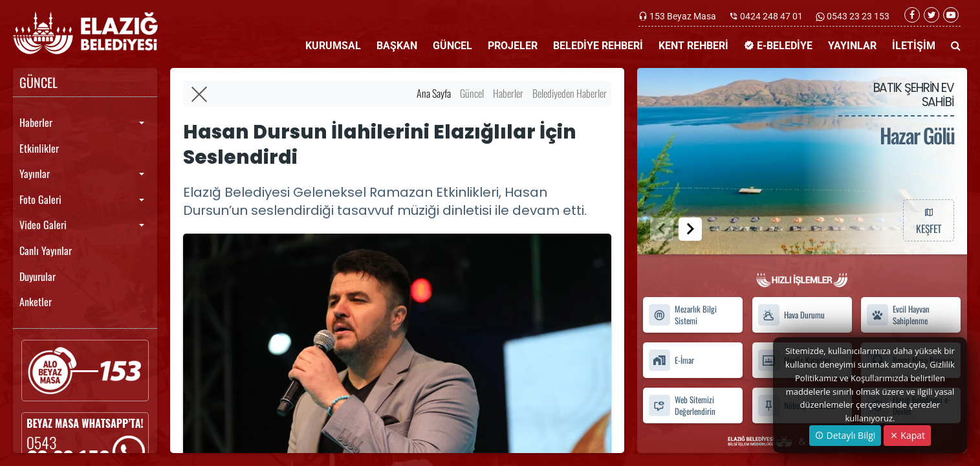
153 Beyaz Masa (683, 16)
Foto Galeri (40, 199)
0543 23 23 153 (857, 16)
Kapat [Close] (907, 435)
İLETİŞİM (914, 46)
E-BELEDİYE (778, 46)
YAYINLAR (852, 46)
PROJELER (513, 46)
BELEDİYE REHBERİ (598, 46)
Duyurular (38, 276)
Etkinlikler (39, 148)
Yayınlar (35, 173)
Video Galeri (43, 225)
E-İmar (671, 360)
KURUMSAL (333, 46)
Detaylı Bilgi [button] (845, 435)
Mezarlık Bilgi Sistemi (682, 315)
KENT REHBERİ (693, 46)
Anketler (36, 302)
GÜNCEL (452, 46)
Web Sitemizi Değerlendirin (682, 405)
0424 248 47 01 (771, 16)
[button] (690, 229)
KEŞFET (928, 220)
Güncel (472, 93)
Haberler (36, 122)
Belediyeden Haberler (570, 93)
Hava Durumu (791, 315)
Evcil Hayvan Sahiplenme (898, 315)
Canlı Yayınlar (46, 250)
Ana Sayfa (434, 93)
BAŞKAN (397, 46)
